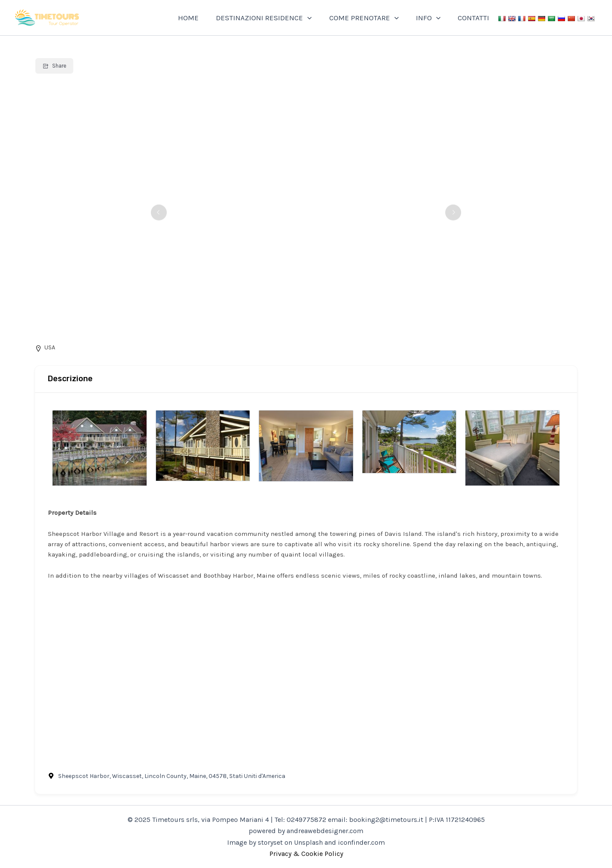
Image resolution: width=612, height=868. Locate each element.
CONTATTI (475, 18)
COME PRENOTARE (370, 18)
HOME (200, 18)
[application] (316, 18)
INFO (432, 18)
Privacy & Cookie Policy (306, 854)
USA (50, 347)
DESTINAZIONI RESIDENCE (273, 18)
